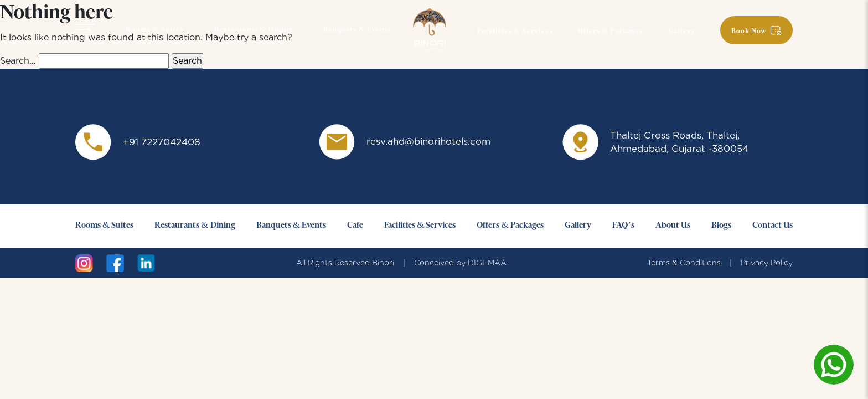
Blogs (721, 226)
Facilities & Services (515, 32)
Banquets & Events (357, 30)
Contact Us (773, 226)
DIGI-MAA (487, 263)
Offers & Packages (611, 32)
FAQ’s (623, 226)
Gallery (682, 32)
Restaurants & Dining (254, 30)
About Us (673, 226)
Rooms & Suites (155, 30)
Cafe (355, 226)
